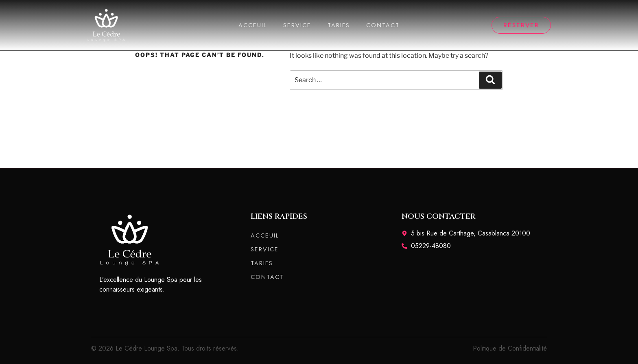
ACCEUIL (253, 25)
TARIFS (339, 25)
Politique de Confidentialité (510, 348)
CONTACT (383, 25)
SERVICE (297, 25)
